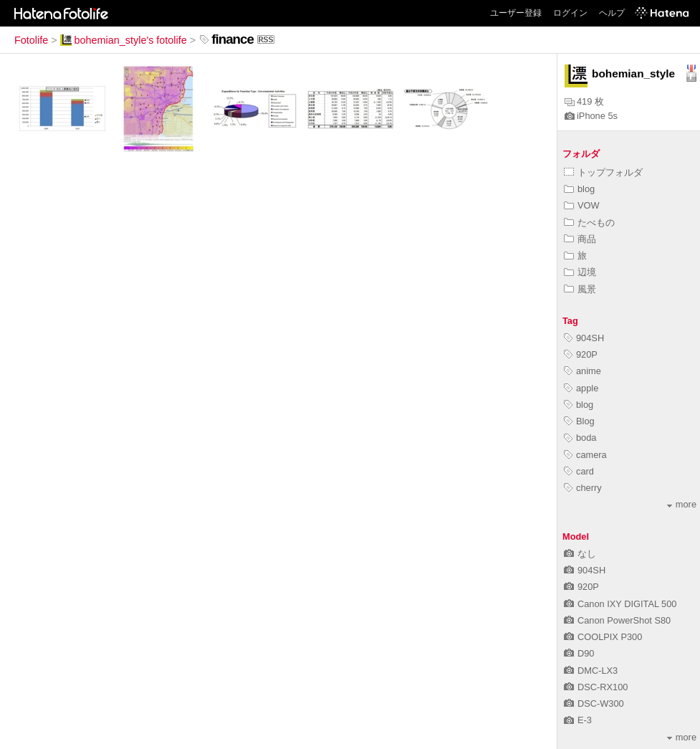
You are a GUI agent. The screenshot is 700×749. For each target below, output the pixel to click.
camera (585, 455)
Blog (579, 421)
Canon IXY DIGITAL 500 (620, 604)
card (579, 471)
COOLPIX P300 (603, 637)
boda (580, 438)
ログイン (570, 13)
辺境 (580, 272)
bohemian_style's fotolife (124, 40)
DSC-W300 (594, 703)
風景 (580, 289)
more (682, 504)
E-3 (578, 720)
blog (579, 189)
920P (581, 354)
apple (581, 388)
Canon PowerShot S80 (617, 620)
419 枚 (584, 101)
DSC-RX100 (596, 687)
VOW (582, 205)
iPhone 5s (591, 116)
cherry (583, 488)
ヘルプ (612, 13)
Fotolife (31, 40)
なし (580, 554)
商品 (580, 239)
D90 (579, 653)
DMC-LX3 (591, 671)
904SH (584, 338)
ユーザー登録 (516, 13)
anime (582, 371)
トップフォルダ (603, 172)
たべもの (589, 223)
